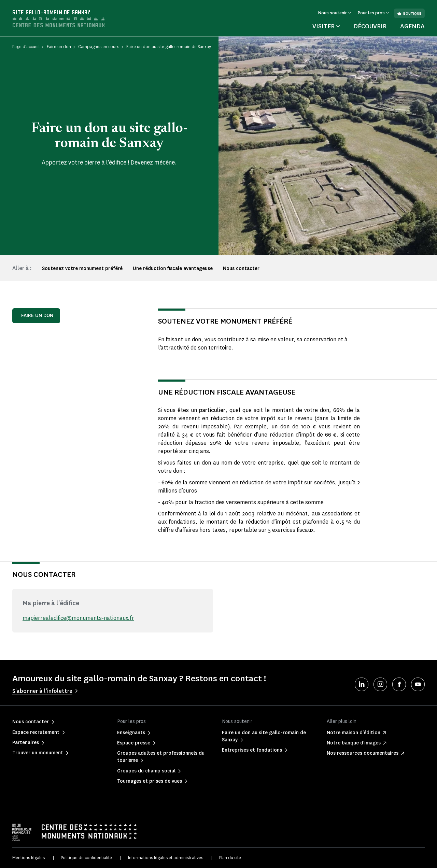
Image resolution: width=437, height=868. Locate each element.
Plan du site (230, 858)
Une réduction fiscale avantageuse (173, 268)
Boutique (409, 13)
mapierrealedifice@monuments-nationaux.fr (78, 618)
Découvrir (370, 26)
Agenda (412, 26)
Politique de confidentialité (86, 858)
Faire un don (37, 316)
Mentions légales (29, 858)
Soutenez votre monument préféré (82, 268)
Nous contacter (241, 268)
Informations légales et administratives (166, 858)
